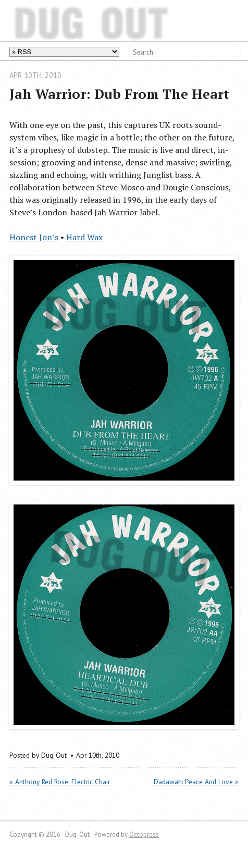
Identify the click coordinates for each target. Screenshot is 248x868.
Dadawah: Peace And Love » (196, 782)
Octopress (144, 834)
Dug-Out (35, 20)
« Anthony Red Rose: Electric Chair (60, 782)
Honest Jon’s (34, 237)
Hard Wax (84, 237)
